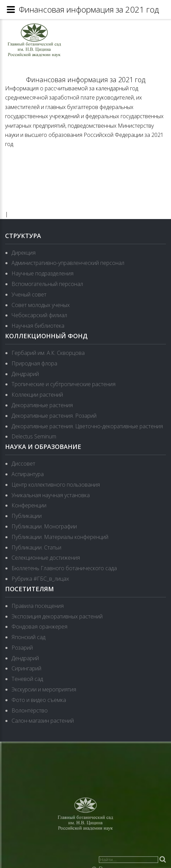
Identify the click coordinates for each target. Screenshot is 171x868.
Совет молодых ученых (41, 305)
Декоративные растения (42, 405)
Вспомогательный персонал (47, 284)
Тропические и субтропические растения (63, 384)
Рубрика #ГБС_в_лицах (40, 579)
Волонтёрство (30, 710)
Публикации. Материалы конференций (60, 537)
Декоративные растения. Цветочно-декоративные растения (87, 426)
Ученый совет (29, 294)
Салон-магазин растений (43, 721)
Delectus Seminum (34, 436)
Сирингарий (26, 668)
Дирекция (24, 253)
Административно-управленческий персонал (68, 263)
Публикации (27, 516)
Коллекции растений (37, 395)
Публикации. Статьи (36, 547)
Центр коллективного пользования (56, 485)
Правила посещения (38, 606)
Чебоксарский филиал (39, 315)
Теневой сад (27, 679)
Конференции (29, 505)
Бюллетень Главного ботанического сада (64, 568)
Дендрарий (25, 374)
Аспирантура (28, 474)
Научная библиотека (38, 326)
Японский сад (28, 637)
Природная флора (34, 363)
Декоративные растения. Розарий (54, 416)
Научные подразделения (42, 273)
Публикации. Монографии (44, 526)
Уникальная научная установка (51, 495)
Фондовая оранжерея (39, 627)
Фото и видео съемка (39, 700)
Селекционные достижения (46, 558)
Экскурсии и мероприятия (44, 689)
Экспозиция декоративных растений (57, 616)
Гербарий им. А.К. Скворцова (48, 353)
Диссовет (23, 464)
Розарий (22, 648)
